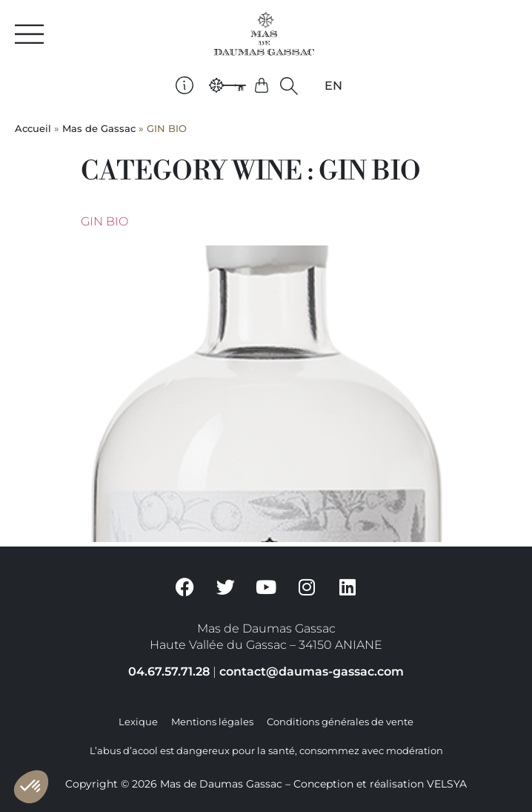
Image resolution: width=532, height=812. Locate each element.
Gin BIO (104, 221)
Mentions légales (212, 722)
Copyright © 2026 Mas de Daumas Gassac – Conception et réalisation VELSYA (266, 784)
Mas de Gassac (99, 129)
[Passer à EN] (333, 86)
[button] (289, 86)
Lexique (138, 722)
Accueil (33, 129)
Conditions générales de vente (340, 722)
